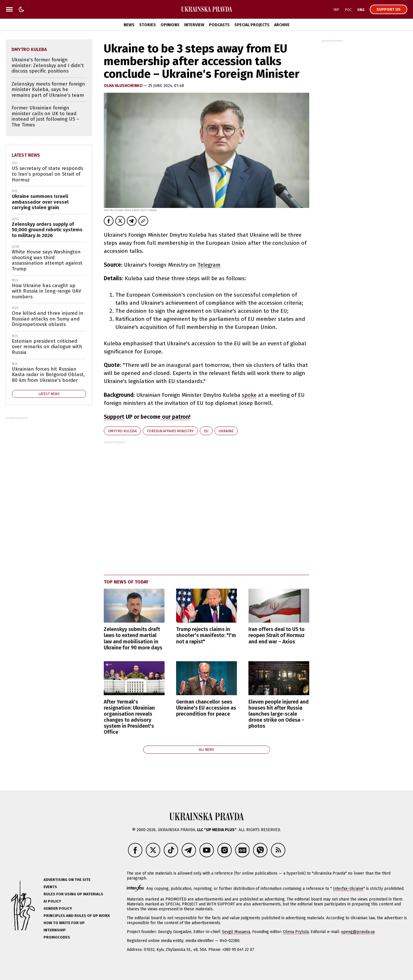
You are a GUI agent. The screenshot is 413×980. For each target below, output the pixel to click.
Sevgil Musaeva (236, 932)
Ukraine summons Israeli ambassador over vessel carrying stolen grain (40, 202)
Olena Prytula (296, 932)
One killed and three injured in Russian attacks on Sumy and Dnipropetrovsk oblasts (48, 319)
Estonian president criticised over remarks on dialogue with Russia (47, 347)
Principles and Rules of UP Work (77, 916)
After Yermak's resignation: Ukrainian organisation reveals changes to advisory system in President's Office (129, 717)
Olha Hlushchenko (124, 86)
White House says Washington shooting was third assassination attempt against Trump (47, 260)
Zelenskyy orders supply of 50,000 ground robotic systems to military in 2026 (47, 230)
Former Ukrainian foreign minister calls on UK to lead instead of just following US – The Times (45, 116)
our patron (175, 417)
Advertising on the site (67, 880)
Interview (194, 25)
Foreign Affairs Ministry (170, 431)
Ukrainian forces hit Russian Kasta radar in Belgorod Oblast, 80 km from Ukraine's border (48, 375)
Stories (148, 25)
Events (50, 887)
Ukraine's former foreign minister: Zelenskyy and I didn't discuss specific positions (48, 65)
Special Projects (252, 25)
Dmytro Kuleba (122, 431)
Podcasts (219, 25)
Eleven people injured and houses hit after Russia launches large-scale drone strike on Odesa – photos (279, 714)
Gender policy (58, 908)
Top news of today (126, 582)
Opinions (170, 25)
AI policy (52, 901)
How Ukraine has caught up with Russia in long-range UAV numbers (46, 291)
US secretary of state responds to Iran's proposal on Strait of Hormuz (47, 174)
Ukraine (226, 431)
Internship (55, 930)
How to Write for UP (64, 923)
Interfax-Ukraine (348, 889)
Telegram (209, 265)
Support (114, 417)
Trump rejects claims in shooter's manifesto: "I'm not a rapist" (206, 635)
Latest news (26, 155)
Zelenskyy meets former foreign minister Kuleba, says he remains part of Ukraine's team (48, 90)
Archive (282, 25)
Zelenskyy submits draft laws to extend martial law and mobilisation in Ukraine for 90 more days (133, 638)
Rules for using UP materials (73, 894)
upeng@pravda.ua (358, 932)
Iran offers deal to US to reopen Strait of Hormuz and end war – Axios (277, 635)
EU (206, 431)
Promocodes (57, 937)
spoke (249, 395)
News (129, 25)
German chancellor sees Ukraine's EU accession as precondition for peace (206, 708)
